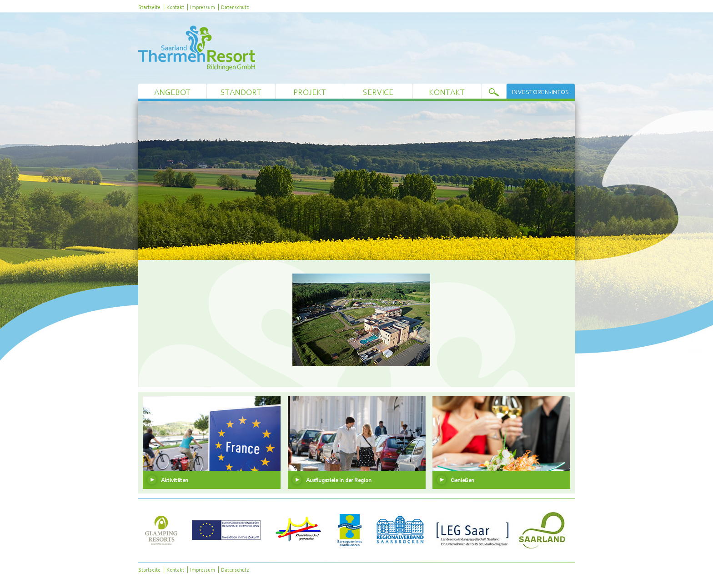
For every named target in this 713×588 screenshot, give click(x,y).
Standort (241, 92)
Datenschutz (235, 7)
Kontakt (175, 7)
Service (378, 92)
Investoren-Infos (540, 92)
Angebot (172, 92)
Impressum (203, 7)
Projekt (310, 92)
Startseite (149, 7)
